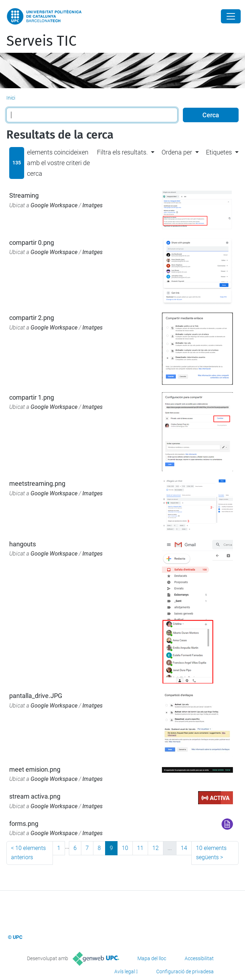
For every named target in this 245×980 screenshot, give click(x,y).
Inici (11, 98)
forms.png (24, 824)
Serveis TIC (41, 41)
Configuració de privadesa (185, 971)
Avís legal (125, 971)
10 (125, 848)
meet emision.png (35, 769)
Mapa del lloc (152, 958)
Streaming (24, 195)
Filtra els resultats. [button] (122, 152)
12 (156, 848)
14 (184, 848)
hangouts (23, 544)
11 (140, 848)
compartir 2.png (32, 318)
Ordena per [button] (177, 152)
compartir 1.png (32, 397)
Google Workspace (54, 205)
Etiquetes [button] (219, 152)
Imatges (92, 205)
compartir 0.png (32, 243)
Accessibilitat (199, 958)
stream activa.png (35, 796)
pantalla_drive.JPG (36, 696)
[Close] (231, 16)
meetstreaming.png (37, 483)
